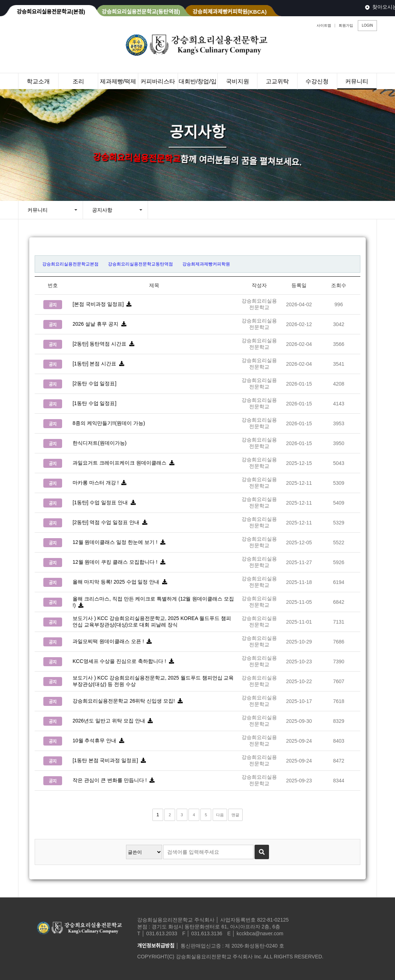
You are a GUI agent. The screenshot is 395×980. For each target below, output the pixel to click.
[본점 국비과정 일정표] (103, 304)
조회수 (339, 285)
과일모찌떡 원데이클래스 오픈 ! (114, 641)
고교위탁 (277, 81)
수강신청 (317, 81)
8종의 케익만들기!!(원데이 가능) (112, 423)
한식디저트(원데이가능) (102, 443)
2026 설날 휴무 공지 (101, 324)
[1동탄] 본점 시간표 (100, 364)
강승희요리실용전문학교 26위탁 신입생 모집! (129, 701)
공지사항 (102, 210)
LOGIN (367, 25)
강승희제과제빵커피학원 (206, 264)
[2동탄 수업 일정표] (97, 383)
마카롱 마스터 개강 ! (101, 483)
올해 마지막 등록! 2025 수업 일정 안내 (121, 582)
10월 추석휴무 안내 (100, 741)
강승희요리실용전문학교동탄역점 (140, 264)
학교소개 (38, 81)
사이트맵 (324, 25)
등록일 (299, 285)
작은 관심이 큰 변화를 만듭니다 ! (115, 780)
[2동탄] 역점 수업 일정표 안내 (111, 522)
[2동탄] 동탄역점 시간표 (105, 344)
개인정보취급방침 (156, 946)
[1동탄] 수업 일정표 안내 (106, 502)
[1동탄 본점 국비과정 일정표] (111, 760)
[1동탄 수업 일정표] (97, 403)
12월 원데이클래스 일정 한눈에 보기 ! (120, 542)
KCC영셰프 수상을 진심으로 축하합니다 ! (125, 661)
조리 (78, 81)
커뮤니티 (357, 81)
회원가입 (346, 25)
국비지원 (238, 81)
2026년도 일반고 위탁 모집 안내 (114, 721)
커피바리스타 (158, 81)
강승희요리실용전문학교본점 (70, 264)
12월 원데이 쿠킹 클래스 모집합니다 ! (120, 562)
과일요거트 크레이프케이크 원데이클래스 (125, 463)
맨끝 (235, 815)
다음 (220, 815)
